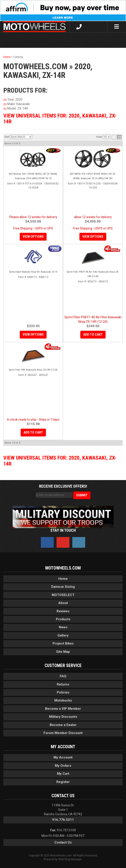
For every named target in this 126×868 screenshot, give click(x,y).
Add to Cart (93, 335)
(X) (5, 100)
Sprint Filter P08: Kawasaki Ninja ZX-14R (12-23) (33, 370)
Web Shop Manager (70, 859)
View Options (33, 237)
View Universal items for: (60, 119)
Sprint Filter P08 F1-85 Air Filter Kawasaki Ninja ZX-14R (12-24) (93, 274)
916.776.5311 (63, 820)
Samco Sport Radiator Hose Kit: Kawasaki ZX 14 (33, 272)
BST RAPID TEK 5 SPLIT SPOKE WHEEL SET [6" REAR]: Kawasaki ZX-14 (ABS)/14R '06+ (93, 176)
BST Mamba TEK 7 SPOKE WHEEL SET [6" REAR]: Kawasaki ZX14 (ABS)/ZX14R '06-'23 (33, 176)
